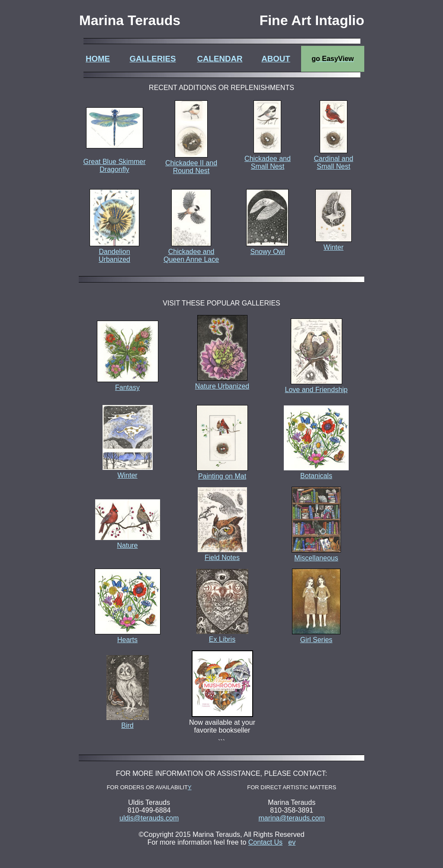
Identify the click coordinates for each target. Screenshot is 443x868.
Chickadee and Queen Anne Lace (191, 256)
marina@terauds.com (292, 818)
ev (292, 842)
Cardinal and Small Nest (334, 162)
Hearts (128, 636)
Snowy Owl (267, 252)
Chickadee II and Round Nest (191, 167)
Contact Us (265, 842)
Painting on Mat (222, 472)
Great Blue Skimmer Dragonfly (114, 158)
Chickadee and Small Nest (268, 162)
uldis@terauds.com (149, 818)
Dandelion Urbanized (114, 256)
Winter (334, 247)
